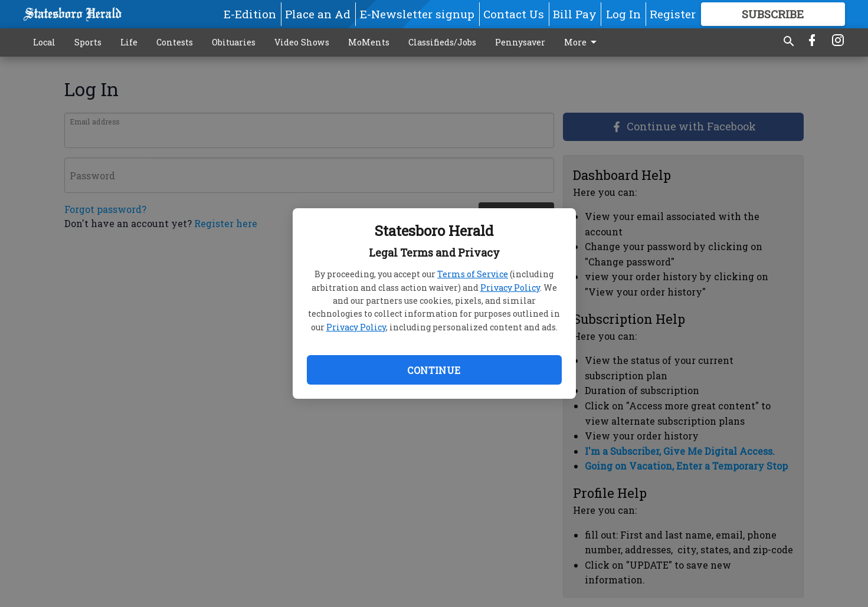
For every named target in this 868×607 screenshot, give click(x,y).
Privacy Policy (510, 288)
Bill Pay (575, 14)
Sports (88, 42)
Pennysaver (520, 42)
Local (44, 42)
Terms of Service (473, 274)
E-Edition (250, 14)
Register (673, 14)
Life (129, 42)
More (582, 42)
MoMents (369, 42)
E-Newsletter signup (417, 14)
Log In (623, 14)
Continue (434, 370)
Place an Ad (318, 14)
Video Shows (302, 42)
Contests (175, 42)
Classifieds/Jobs (442, 42)
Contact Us (514, 14)
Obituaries (234, 42)
